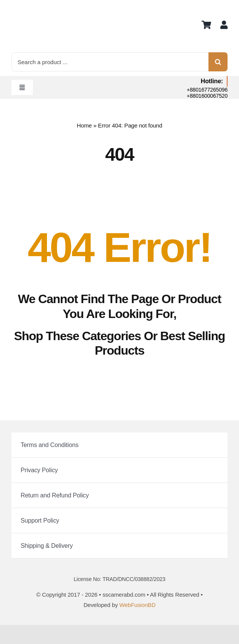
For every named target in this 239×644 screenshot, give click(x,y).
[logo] (31, 8)
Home (84, 125)
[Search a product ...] (110, 62)
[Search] (218, 62)
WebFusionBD (138, 605)
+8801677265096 (207, 90)
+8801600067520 (207, 96)
